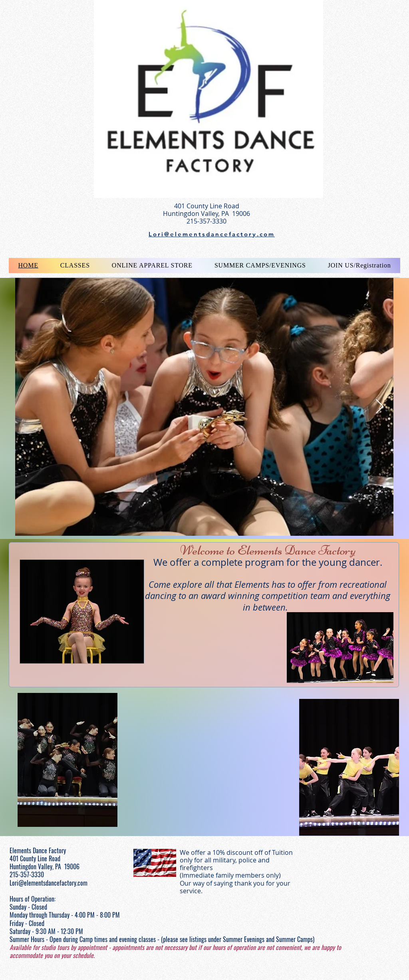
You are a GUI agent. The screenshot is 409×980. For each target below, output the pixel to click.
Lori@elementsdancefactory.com (49, 883)
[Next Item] (380, 407)
